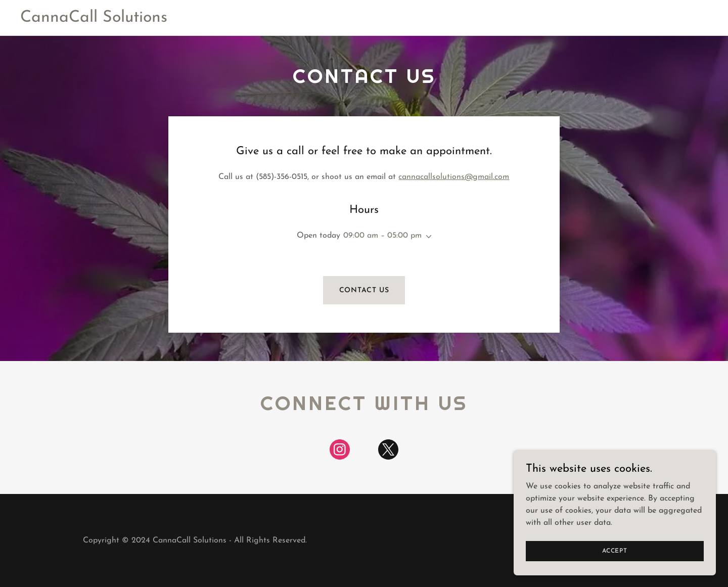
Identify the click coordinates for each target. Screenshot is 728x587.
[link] (94, 20)
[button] (427, 237)
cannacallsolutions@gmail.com (454, 177)
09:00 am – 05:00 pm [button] (382, 236)
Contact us (364, 290)
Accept (615, 551)
